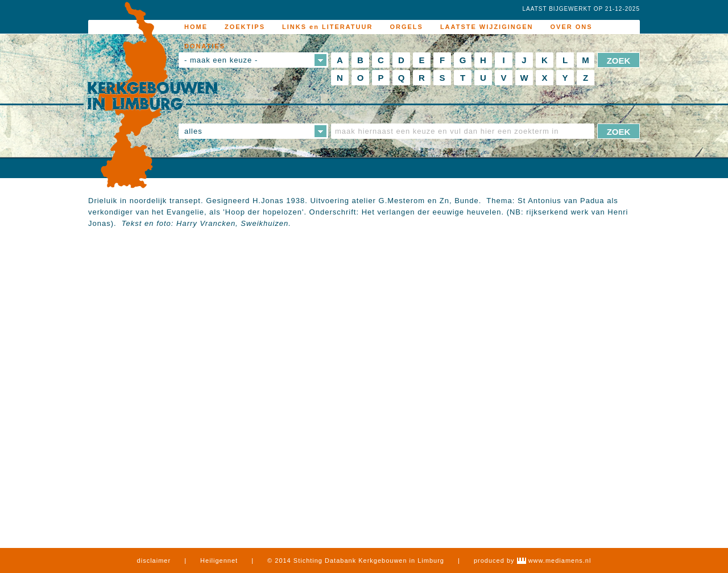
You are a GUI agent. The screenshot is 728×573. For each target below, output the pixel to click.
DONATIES (205, 46)
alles (193, 131)
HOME (196, 27)
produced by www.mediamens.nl (532, 560)
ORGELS (406, 27)
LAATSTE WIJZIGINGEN (487, 27)
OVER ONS (572, 27)
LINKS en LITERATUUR (327, 27)
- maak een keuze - (221, 60)
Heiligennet (219, 560)
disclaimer (154, 560)
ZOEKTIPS (245, 27)
